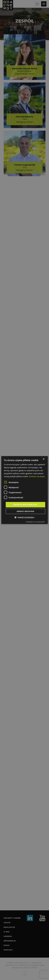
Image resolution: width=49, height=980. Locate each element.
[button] (24, 517)
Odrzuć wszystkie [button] (25, 511)
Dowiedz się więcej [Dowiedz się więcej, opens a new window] (37, 476)
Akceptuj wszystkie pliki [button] (25, 505)
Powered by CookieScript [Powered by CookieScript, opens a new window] (35, 522)
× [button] (44, 459)
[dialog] (24, 490)
